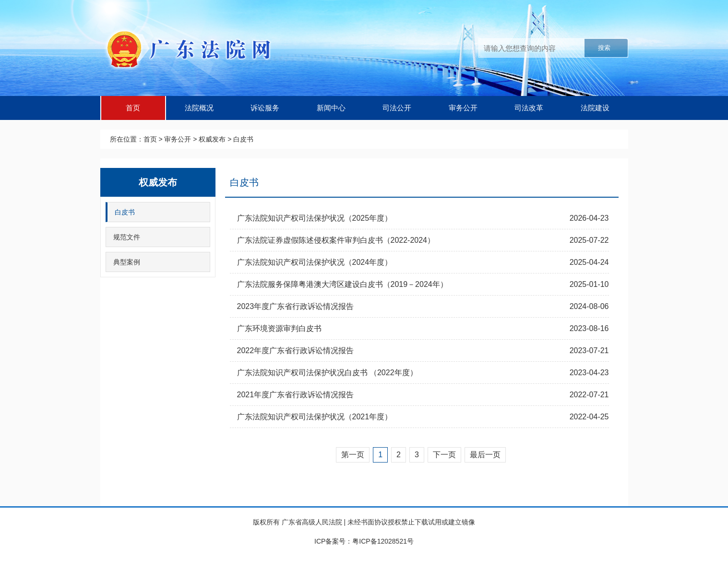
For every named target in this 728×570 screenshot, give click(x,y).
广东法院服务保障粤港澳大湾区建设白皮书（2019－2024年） (342, 284)
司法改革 (529, 108)
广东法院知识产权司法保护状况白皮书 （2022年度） (327, 373)
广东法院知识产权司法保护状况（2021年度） (315, 417)
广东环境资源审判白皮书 (279, 328)
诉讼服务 (265, 108)
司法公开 (397, 108)
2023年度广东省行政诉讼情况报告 (296, 306)
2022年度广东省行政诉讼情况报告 (296, 350)
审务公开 (463, 108)
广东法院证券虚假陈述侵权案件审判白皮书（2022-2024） (336, 240)
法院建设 (595, 108)
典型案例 (127, 262)
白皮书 (243, 139)
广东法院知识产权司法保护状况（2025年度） (315, 218)
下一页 (444, 455)
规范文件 (127, 237)
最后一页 (485, 455)
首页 (133, 108)
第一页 (353, 455)
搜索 (604, 48)
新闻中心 (331, 108)
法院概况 (199, 108)
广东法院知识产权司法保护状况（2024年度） (315, 262)
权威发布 (212, 139)
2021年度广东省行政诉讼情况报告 (296, 395)
